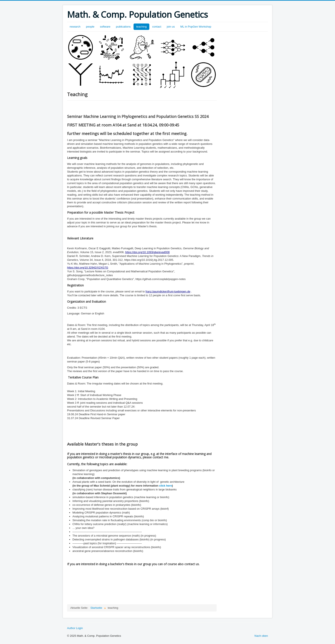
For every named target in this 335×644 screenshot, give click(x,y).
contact (157, 27)
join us (171, 27)
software (105, 27)
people (90, 27)
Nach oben (261, 636)
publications (123, 27)
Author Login (75, 628)
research (75, 27)
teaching (141, 27)
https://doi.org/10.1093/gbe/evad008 (147, 252)
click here (166, 486)
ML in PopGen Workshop (196, 27)
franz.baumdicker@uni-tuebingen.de (168, 291)
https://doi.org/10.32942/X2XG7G (88, 268)
